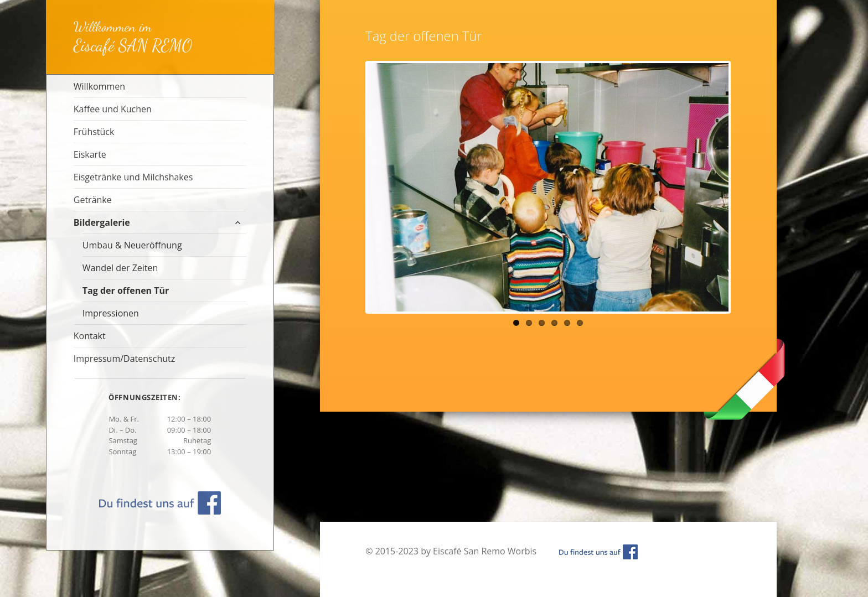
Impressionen (111, 313)
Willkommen (99, 86)
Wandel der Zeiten (120, 268)
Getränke (93, 200)
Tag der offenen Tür (126, 290)
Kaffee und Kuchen (113, 109)
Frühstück (94, 132)
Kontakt (90, 336)
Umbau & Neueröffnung (132, 245)
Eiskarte (90, 154)
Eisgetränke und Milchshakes (133, 177)
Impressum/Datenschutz (124, 359)
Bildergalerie (102, 222)
